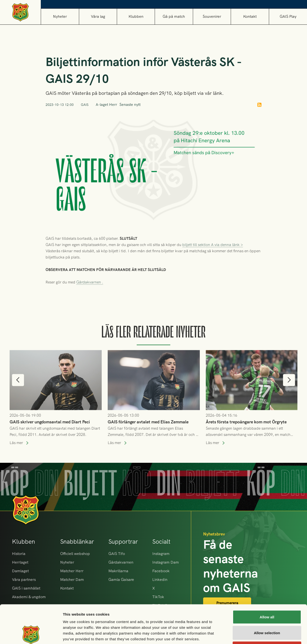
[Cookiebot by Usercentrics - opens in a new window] (31, 635)
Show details (252, 635)
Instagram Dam (166, 562)
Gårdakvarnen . (90, 293)
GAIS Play (288, 16)
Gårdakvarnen (121, 562)
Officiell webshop (75, 554)
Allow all (267, 581)
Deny (267, 612)
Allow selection (267, 597)
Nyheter (60, 16)
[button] (98, 16)
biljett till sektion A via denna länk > (213, 256)
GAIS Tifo (117, 554)
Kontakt (250, 16)
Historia (19, 554)
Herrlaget (20, 562)
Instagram (161, 554)
